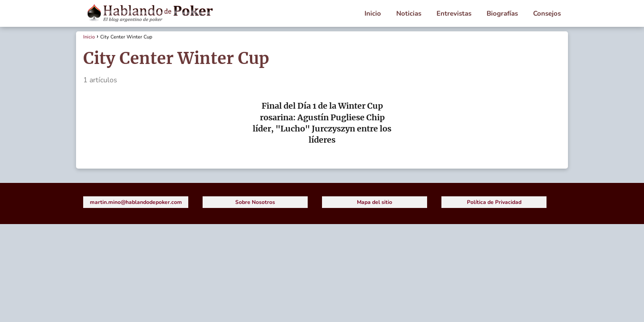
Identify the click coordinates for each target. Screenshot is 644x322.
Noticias (409, 13)
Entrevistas (454, 13)
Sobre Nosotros (255, 202)
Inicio (373, 13)
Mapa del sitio (375, 202)
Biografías (502, 13)
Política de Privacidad (494, 202)
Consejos (547, 13)
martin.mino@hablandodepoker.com (136, 202)
